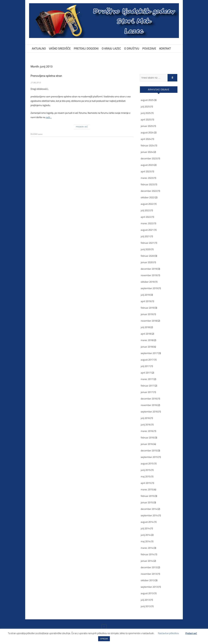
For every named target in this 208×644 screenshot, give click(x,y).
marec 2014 (147, 548)
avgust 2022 (147, 204)
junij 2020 (146, 249)
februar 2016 (147, 438)
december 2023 (149, 158)
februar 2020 (147, 256)
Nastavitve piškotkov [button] (168, 633)
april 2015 (146, 483)
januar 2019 (147, 314)
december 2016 (149, 399)
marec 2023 (147, 178)
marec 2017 (147, 379)
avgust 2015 (147, 463)
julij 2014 (145, 528)
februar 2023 (147, 184)
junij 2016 (146, 425)
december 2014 (149, 509)
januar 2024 (147, 152)
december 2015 (149, 451)
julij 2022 (145, 210)
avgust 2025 (147, 100)
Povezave (149, 48)
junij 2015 (146, 470)
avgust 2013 (147, 593)
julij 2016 (145, 418)
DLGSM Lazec (37, 134)
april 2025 (146, 120)
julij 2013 (145, 600)
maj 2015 (146, 476)
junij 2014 (146, 535)
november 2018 (149, 321)
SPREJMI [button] (104, 639)
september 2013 (149, 587)
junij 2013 (146, 606)
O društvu (132, 48)
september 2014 (149, 515)
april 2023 (146, 171)
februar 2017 (147, 386)
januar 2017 (147, 392)
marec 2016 (147, 431)
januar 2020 (147, 262)
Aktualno (39, 48)
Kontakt (165, 48)
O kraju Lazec (111, 48)
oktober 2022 (148, 197)
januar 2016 (147, 444)
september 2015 (149, 457)
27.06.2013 (36, 82)
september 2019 (149, 288)
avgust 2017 (147, 360)
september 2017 (149, 353)
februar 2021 (147, 243)
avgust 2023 (147, 165)
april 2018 (146, 334)
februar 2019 (147, 308)
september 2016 (149, 412)
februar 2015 (147, 496)
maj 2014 (146, 541)
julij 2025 (145, 107)
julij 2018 (145, 327)
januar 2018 (147, 347)
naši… (49, 117)
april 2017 (146, 373)
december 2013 (149, 567)
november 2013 (149, 574)
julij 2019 (145, 295)
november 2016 (149, 405)
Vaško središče (60, 48)
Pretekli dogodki (86, 48)
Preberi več (82, 127)
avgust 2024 (147, 132)
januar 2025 (147, 126)
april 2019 (146, 301)
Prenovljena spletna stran (46, 76)
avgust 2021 (147, 230)
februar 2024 (147, 145)
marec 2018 (147, 340)
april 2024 (146, 139)
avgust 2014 (147, 522)
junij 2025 (146, 113)
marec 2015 (147, 489)
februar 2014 (147, 554)
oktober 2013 (148, 580)
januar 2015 (147, 502)
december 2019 (149, 269)
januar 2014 (147, 561)
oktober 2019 (148, 282)
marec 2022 (147, 223)
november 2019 (149, 275)
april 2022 (146, 217)
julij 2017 (145, 366)
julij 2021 (145, 236)
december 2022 (149, 191)
